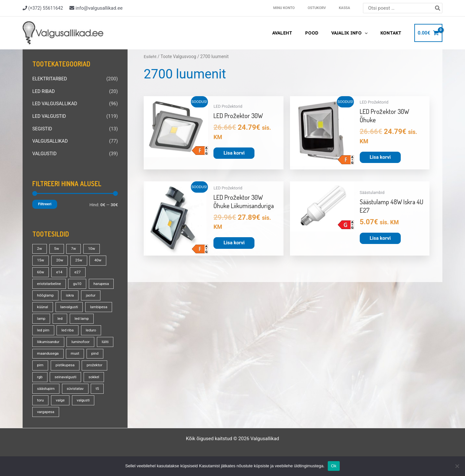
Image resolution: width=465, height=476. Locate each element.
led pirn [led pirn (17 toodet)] (71, 328)
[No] (457, 466)
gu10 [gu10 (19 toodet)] (79, 281)
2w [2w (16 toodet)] (40, 247)
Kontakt (393, 33)
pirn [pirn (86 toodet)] (82, 363)
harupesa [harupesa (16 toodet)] (45, 293)
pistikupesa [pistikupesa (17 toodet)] (47, 374)
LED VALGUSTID (50, 115)
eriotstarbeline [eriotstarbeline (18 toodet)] (50, 281)
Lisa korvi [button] (234, 153)
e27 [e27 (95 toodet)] (79, 270)
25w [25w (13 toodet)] (80, 258)
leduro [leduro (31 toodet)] (42, 339)
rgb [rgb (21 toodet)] (101, 374)
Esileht (150, 56)
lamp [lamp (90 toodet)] (72, 316)
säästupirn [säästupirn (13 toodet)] (46, 398)
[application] (370, 33)
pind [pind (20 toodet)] (62, 363)
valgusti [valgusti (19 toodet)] (85, 409)
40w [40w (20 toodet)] (100, 258)
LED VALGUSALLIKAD (56, 103)
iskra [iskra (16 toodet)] (100, 293)
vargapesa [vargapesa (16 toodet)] (46, 421)
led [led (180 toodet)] (91, 316)
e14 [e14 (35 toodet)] (60, 270)
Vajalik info (355, 33)
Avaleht (296, 33)
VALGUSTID (45, 152)
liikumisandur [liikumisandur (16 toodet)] (72, 339)
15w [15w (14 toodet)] (41, 258)
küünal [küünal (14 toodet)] (65, 305)
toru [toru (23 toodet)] (41, 409)
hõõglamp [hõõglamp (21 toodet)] (75, 293)
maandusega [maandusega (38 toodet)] (99, 351)
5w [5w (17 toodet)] (57, 247)
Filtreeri (45, 202)
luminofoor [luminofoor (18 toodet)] (46, 351)
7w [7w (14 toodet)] (75, 247)
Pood (321, 33)
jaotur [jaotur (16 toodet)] (42, 305)
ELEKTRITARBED (50, 79)
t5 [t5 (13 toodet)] (100, 398)
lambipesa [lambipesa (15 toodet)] (46, 316)
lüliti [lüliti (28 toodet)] (72, 351)
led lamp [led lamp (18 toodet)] (45, 328)
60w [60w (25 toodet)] (41, 270)
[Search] (438, 8)
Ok (334, 466)
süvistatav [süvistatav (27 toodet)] (77, 398)
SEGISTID (43, 127)
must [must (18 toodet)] (41, 363)
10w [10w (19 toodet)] (93, 247)
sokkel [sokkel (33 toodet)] (78, 386)
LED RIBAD (44, 91)
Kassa (347, 8)
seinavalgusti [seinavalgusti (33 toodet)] (48, 386)
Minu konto (299, 8)
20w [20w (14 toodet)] (61, 258)
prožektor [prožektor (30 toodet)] (77, 374)
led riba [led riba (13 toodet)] (96, 328)
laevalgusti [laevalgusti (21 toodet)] (93, 305)
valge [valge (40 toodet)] (61, 409)
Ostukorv (325, 8)
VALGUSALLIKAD (51, 140)
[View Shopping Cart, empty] (428, 33)
